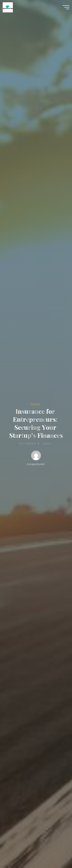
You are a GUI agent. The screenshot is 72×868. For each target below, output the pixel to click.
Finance (35, 404)
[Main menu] (66, 7)
